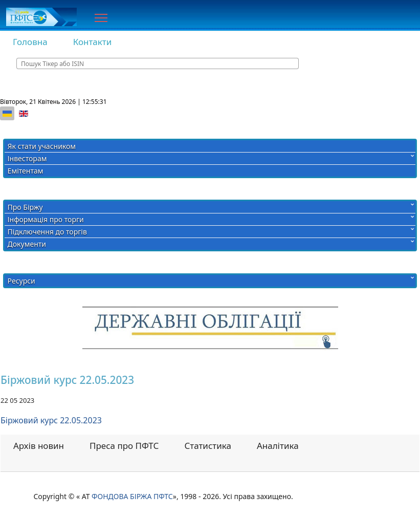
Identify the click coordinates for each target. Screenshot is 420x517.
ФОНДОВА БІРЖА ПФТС (132, 496)
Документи (27, 244)
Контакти (93, 42)
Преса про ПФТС (124, 446)
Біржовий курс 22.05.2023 (51, 420)
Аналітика (278, 446)
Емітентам (26, 171)
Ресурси (21, 281)
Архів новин (39, 446)
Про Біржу (25, 207)
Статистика (208, 446)
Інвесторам (27, 158)
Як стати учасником (42, 146)
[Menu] (101, 18)
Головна (30, 42)
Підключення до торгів (47, 232)
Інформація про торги (46, 219)
